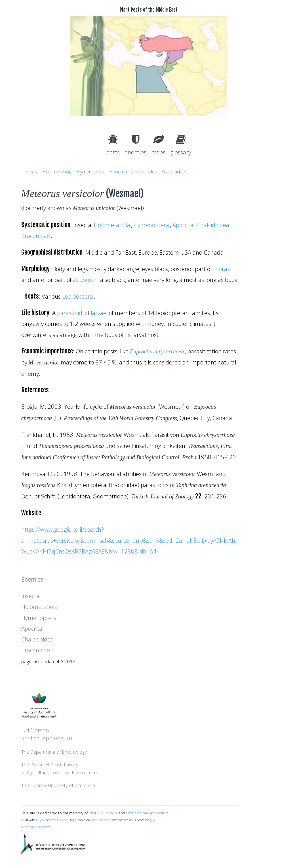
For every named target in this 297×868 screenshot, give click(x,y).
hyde (106, 820)
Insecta (31, 172)
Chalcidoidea (144, 172)
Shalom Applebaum (47, 738)
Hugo (40, 820)
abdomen (85, 280)
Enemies (32, 579)
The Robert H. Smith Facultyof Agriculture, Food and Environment (60, 769)
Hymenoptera (91, 172)
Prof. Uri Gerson (103, 813)
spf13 (95, 820)
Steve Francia (59, 820)
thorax (222, 269)
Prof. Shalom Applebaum (147, 813)
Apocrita (118, 172)
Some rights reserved (36, 827)
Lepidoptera (78, 296)
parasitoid (70, 313)
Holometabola (57, 172)
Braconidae (173, 172)
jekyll (154, 820)
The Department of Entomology (54, 752)
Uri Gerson (35, 730)
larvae (99, 313)
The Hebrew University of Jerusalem (58, 785)
